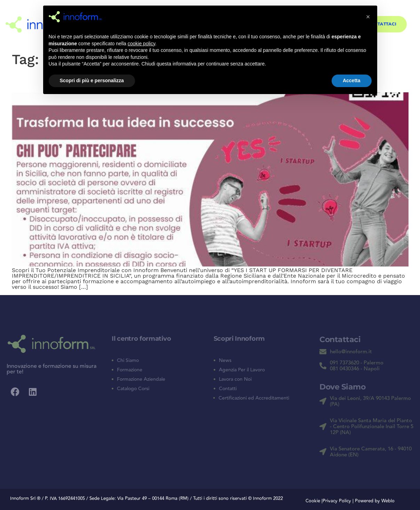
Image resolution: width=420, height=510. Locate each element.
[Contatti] (215, 389)
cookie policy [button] (141, 44)
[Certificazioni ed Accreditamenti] (215, 398)
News (225, 361)
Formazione (130, 370)
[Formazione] (113, 370)
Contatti (228, 389)
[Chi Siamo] (113, 360)
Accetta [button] (352, 80)
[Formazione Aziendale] (113, 379)
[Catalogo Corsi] (113, 389)
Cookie (313, 501)
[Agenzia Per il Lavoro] (215, 370)
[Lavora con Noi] (215, 379)
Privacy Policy (338, 501)
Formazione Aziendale (141, 379)
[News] (215, 360)
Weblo (388, 501)
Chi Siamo (128, 361)
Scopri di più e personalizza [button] (92, 80)
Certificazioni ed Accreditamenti (254, 398)
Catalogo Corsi (133, 389)
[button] (368, 17)
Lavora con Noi (235, 379)
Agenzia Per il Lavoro (242, 370)
